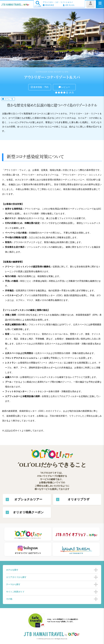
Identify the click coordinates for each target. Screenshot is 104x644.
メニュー (100, 4)
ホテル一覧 (8, 99)
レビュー (64, 87)
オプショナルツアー (28, 499)
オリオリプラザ (79, 499)
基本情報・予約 (40, 87)
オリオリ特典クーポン (28, 512)
